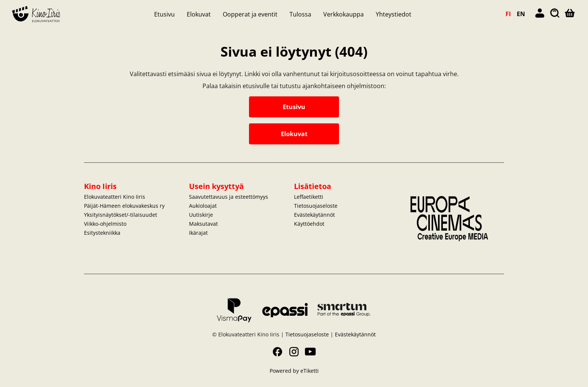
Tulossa (300, 14)
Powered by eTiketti (294, 371)
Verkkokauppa (343, 14)
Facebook (277, 352)
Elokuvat (199, 14)
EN (521, 14)
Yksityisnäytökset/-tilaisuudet (121, 215)
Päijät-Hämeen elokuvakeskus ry (124, 206)
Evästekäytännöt (314, 215)
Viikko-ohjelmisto (105, 224)
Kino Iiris (100, 186)
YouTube (310, 352)
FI (508, 14)
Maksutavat (203, 224)
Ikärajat (198, 233)
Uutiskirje (201, 215)
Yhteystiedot (394, 14)
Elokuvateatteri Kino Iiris (115, 197)
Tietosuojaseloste (316, 206)
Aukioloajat (203, 206)
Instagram (294, 352)
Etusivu (164, 14)
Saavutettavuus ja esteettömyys (229, 197)
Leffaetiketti (309, 197)
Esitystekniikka (102, 233)
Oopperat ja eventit (250, 14)
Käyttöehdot (309, 224)
